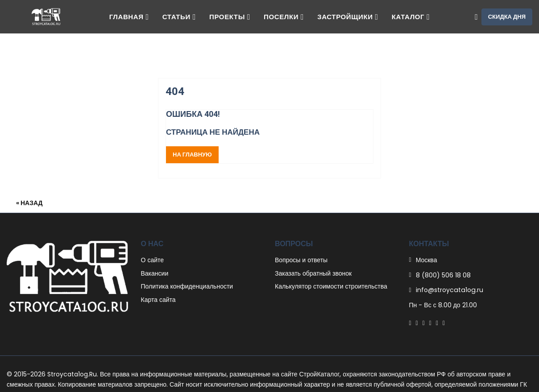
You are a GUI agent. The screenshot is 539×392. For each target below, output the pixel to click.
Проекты (230, 17)
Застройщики (348, 17)
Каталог (411, 17)
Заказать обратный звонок (313, 273)
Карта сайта (158, 300)
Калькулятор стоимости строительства (331, 286)
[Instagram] (437, 323)
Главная (129, 17)
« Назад (29, 203)
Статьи (179, 17)
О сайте (153, 260)
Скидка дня (507, 17)
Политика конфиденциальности (187, 286)
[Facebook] (410, 323)
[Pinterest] (424, 323)
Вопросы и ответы (301, 260)
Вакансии (155, 273)
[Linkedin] (430, 323)
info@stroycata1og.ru (449, 290)
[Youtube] (444, 323)
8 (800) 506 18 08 (443, 275)
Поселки (284, 17)
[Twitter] (417, 323)
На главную (192, 155)
